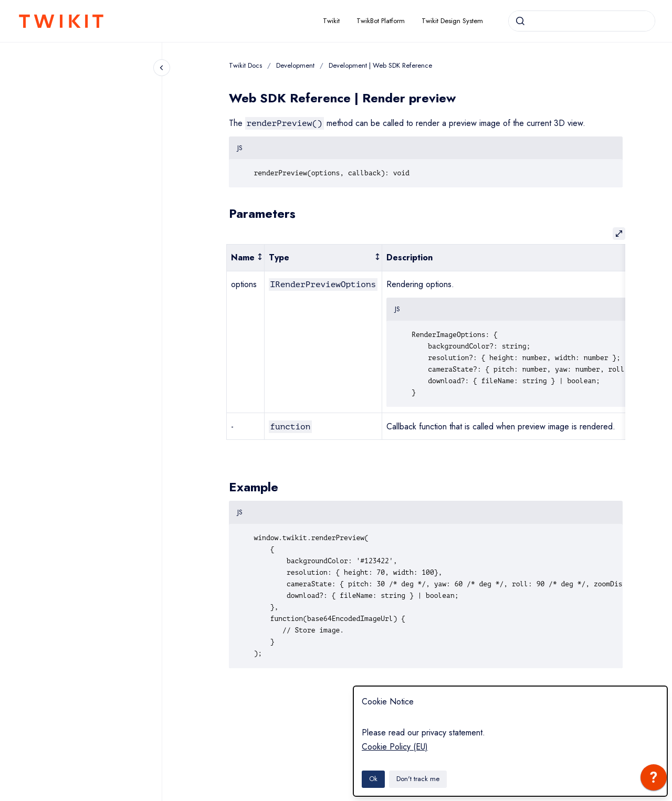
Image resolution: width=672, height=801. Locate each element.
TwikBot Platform (381, 21)
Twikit (331, 21)
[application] (654, 780)
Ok (373, 779)
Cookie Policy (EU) (395, 747)
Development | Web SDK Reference (380, 65)
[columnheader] (245, 258)
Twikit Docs (245, 65)
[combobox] (582, 21)
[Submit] (520, 21)
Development (295, 65)
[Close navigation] (162, 68)
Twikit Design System (452, 21)
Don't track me (418, 779)
